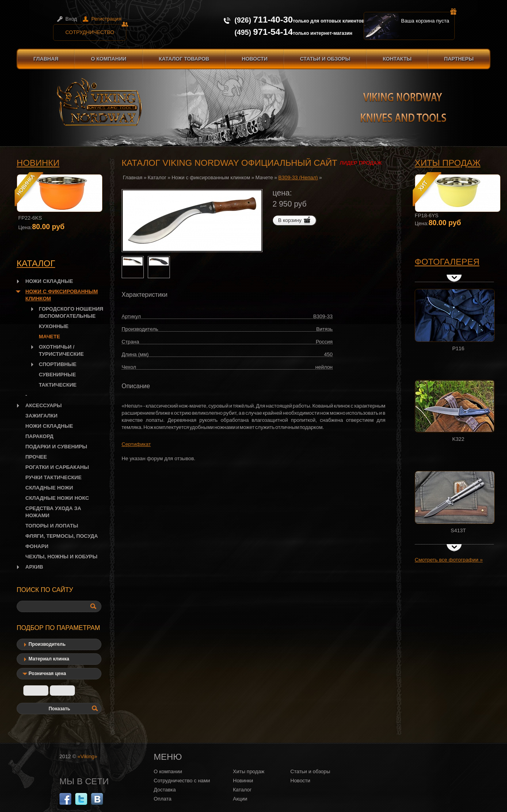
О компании (108, 59)
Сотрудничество (96, 30)
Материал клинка (49, 659)
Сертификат (136, 444)
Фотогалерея (447, 262)
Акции (240, 799)
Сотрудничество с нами (182, 781)
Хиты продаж (448, 163)
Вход (71, 19)
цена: (282, 193)
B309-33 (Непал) (298, 177)
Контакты (397, 59)
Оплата (163, 799)
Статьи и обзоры (325, 59)
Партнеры (459, 59)
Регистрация (106, 19)
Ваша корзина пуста (428, 18)
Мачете (264, 177)
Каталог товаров (184, 59)
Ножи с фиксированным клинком (211, 177)
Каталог (157, 177)
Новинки (38, 163)
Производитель (47, 644)
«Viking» (88, 756)
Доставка (165, 790)
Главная (46, 59)
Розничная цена (47, 674)
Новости (254, 59)
